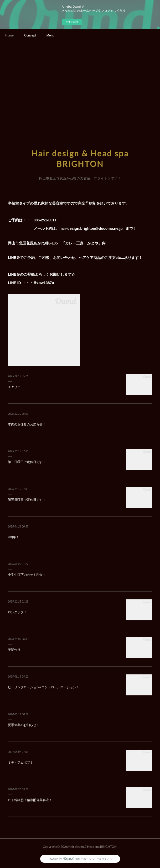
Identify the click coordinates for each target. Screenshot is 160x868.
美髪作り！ (16, 650)
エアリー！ (16, 387)
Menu (50, 35)
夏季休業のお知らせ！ (24, 725)
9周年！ (14, 537)
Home (9, 35)
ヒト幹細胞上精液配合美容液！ (30, 800)
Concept (30, 35)
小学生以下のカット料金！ (27, 575)
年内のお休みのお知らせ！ (27, 424)
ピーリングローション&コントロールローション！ (44, 687)
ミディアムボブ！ (20, 763)
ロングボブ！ (17, 612)
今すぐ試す (72, 22)
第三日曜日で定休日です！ (27, 462)
